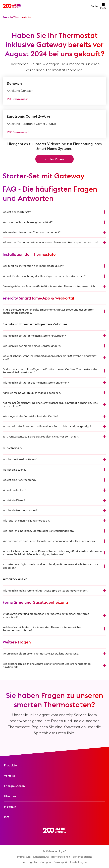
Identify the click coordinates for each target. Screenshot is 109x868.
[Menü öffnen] (103, 6)
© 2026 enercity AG (55, 851)
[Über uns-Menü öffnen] (54, 796)
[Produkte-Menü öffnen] (54, 766)
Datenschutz (41, 857)
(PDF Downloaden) (18, 99)
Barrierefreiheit (61, 857)
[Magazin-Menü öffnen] (54, 807)
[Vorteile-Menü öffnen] (54, 776)
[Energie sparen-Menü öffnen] (54, 786)
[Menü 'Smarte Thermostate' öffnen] (17, 17)
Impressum (24, 857)
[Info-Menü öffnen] (54, 817)
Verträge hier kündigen (37, 862)
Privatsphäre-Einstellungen (70, 862)
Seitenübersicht (82, 857)
